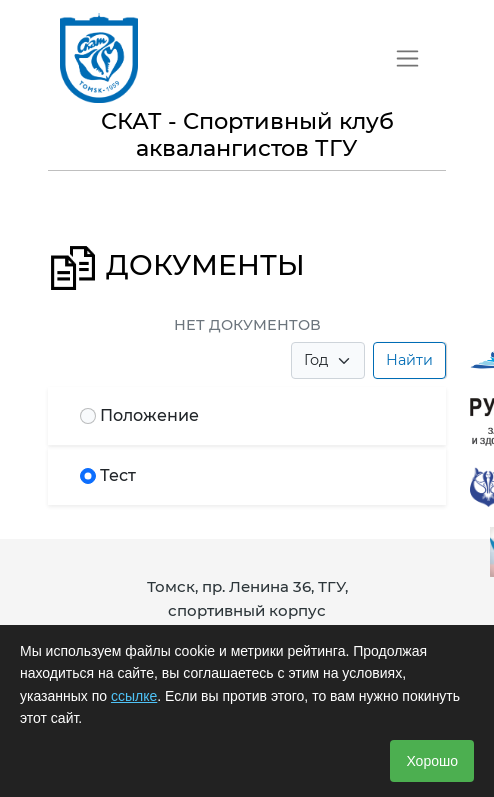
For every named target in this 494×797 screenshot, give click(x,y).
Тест (118, 475)
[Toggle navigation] (407, 58)
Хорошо (432, 761)
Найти (409, 360)
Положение (149, 415)
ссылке (134, 696)
